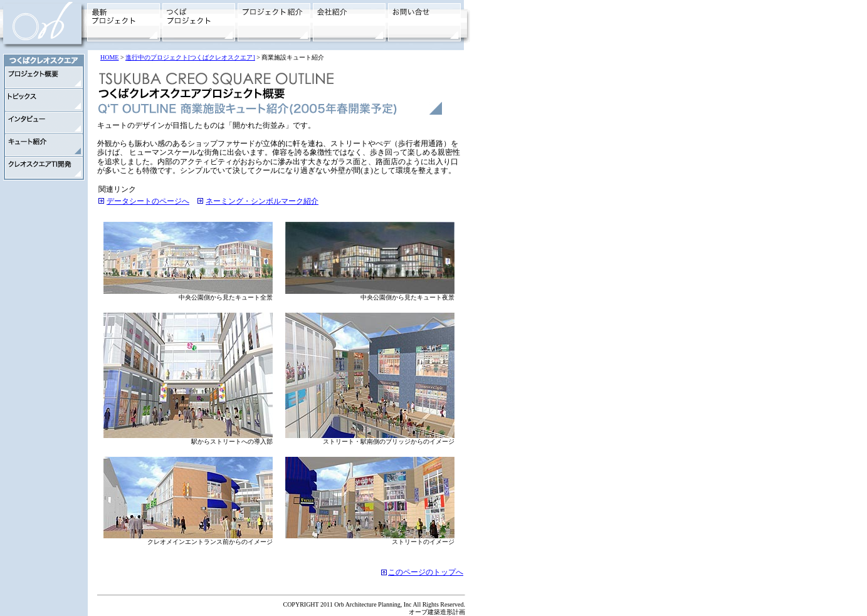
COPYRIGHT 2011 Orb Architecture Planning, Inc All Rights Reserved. (374, 604)
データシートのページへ (148, 201)
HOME (109, 57)
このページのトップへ (426, 572)
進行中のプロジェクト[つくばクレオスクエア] (190, 57)
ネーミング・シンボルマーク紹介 (262, 201)
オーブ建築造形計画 (437, 612)
